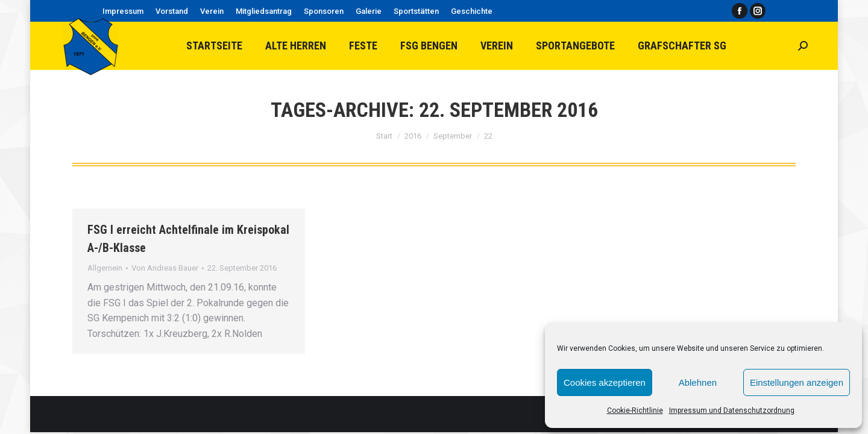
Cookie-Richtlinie (635, 410)
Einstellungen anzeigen (797, 382)
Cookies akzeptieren (605, 382)
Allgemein (105, 268)
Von (165, 268)
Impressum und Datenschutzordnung (732, 410)
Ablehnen (698, 382)
